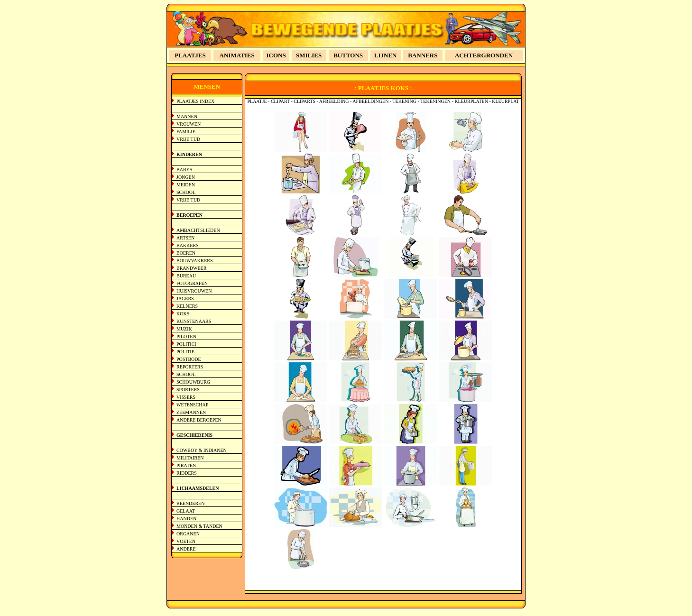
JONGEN (186, 177)
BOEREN (186, 253)
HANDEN (186, 519)
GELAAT (186, 511)
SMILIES (309, 55)
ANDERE (186, 549)
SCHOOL (186, 192)
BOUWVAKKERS (195, 261)
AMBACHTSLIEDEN (198, 230)
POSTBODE (189, 359)
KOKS (183, 314)
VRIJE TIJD (188, 139)
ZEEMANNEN (191, 412)
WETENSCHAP (192, 405)
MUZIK (184, 329)
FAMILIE (186, 132)
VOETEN (186, 541)
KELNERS (187, 306)
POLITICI (186, 344)
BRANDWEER (191, 268)
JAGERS (185, 299)
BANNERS (423, 55)
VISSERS (186, 397)
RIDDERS (187, 473)
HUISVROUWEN (194, 291)
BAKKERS (188, 245)
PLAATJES (190, 55)
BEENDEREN (190, 503)
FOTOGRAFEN (192, 283)
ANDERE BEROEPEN (199, 420)
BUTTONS (348, 55)
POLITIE (185, 352)
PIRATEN (186, 465)
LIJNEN (386, 55)
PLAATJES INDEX (195, 101)
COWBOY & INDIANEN (202, 450)
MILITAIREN (190, 458)
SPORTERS (188, 390)
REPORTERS (190, 367)
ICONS (276, 55)
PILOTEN (186, 336)
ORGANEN (188, 534)
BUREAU (186, 276)
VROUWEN (189, 124)
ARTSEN (185, 238)
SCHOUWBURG (193, 382)
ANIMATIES (237, 55)
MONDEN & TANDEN (199, 526)
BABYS (184, 170)
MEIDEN (186, 185)
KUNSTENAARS (194, 321)
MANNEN (187, 116)
